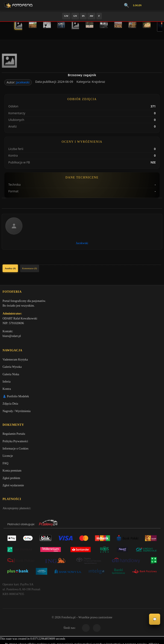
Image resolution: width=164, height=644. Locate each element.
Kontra (7, 390)
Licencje (8, 458)
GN (75, 16)
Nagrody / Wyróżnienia (17, 412)
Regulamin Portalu (14, 436)
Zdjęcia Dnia (10, 405)
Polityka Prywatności (15, 443)
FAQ (5, 465)
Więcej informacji (82, 637)
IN (83, 16)
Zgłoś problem (11, 480)
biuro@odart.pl (12, 337)
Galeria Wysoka (12, 368)
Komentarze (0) (30, 268)
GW (66, 16)
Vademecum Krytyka (15, 361)
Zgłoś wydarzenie (13, 487)
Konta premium (12, 473)
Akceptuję (82, 626)
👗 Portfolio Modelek (16, 398)
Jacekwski (23, 82)
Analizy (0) (10, 268)
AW (91, 16)
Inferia (7, 383)
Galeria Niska (11, 376)
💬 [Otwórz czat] (155, 619)
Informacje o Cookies (15, 451)
